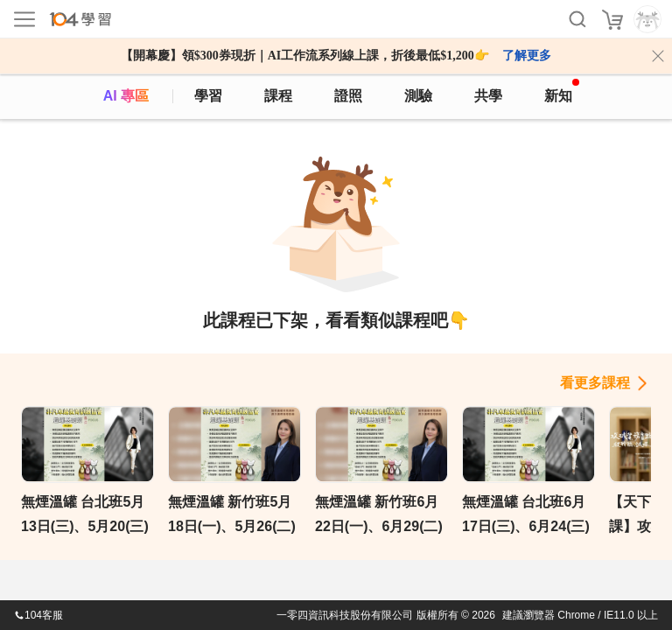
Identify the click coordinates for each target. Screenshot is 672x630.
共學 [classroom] (488, 96)
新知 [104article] (562, 91)
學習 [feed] (208, 96)
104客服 (38, 615)
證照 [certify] (348, 96)
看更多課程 (595, 383)
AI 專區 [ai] (126, 96)
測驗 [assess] (418, 96)
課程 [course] (278, 96)
